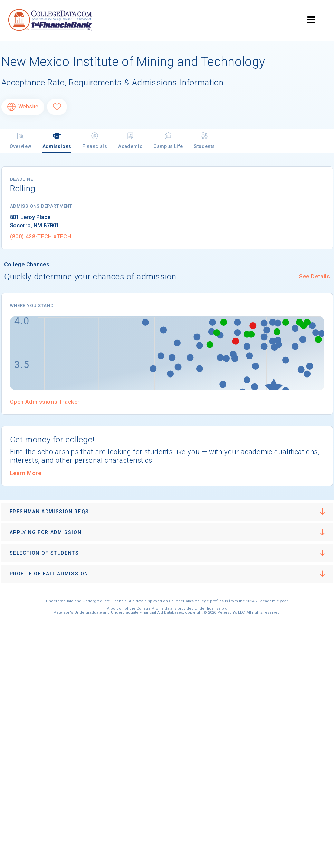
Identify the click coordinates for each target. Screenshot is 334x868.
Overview (21, 140)
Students (204, 140)
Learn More (26, 473)
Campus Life (168, 140)
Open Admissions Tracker (45, 402)
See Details (314, 276)
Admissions (57, 140)
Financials (95, 140)
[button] (167, 512)
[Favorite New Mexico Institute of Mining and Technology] (57, 107)
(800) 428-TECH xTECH (41, 236)
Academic (130, 140)
